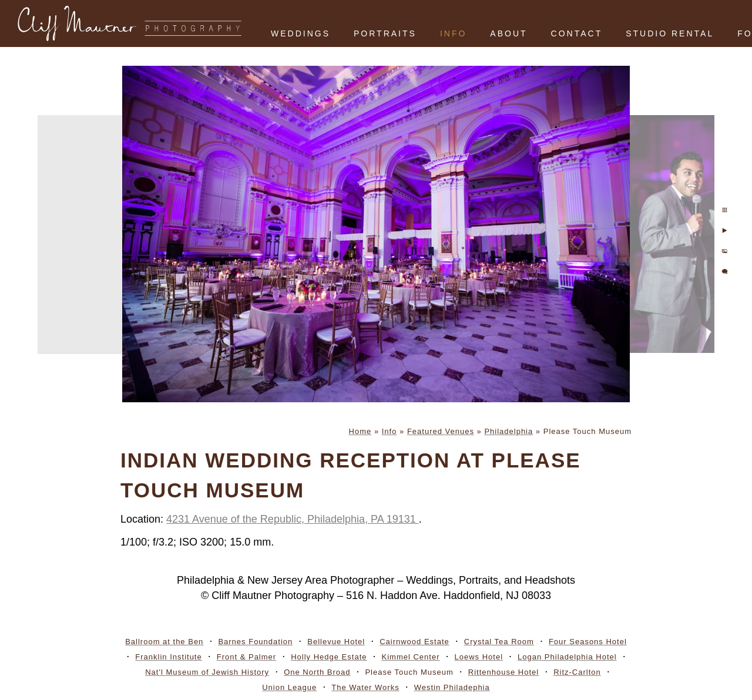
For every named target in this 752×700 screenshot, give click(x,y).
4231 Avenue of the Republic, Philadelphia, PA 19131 (293, 519)
